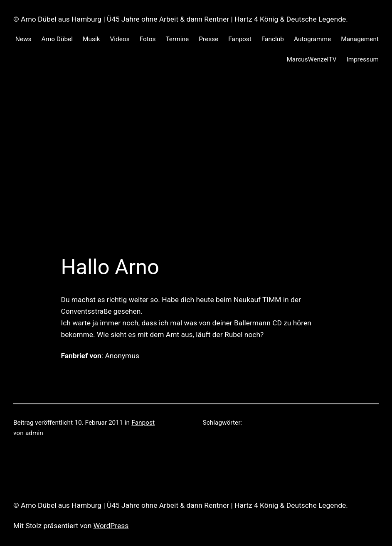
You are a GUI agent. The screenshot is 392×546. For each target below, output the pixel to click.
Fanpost (143, 423)
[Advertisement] (196, 167)
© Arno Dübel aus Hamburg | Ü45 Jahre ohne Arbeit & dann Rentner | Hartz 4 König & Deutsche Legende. (181, 19)
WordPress (111, 526)
